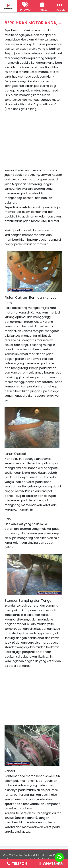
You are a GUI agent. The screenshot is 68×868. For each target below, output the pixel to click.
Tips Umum (13, 30)
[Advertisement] (35, 137)
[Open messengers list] (59, 857)
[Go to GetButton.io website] (59, 864)
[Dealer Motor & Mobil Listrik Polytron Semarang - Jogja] (8, 6)
